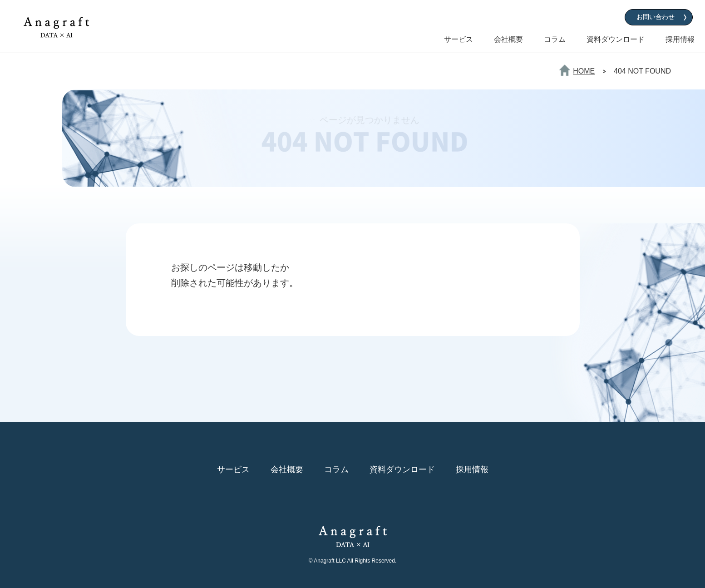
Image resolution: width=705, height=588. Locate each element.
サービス (458, 39)
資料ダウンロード (616, 39)
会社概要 (508, 39)
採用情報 (680, 39)
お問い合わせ (656, 17)
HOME (584, 71)
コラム (555, 39)
